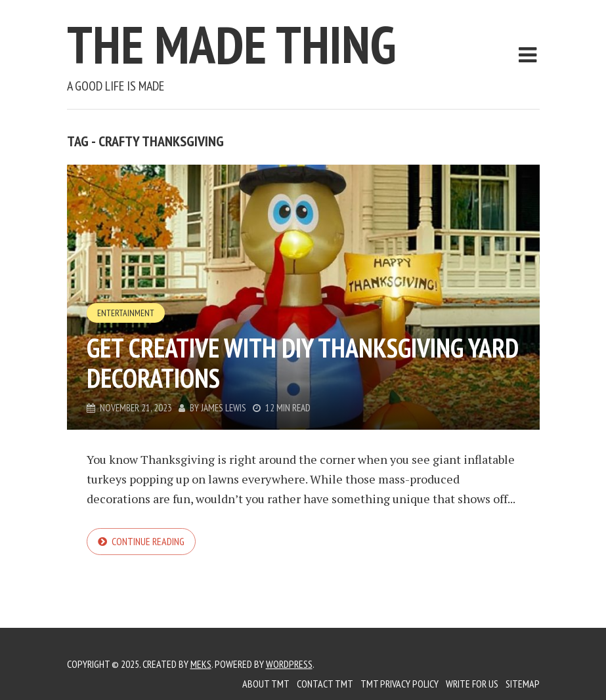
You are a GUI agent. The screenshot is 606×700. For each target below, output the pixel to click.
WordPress (289, 664)
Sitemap (523, 684)
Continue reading (148, 541)
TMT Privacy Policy (400, 684)
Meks (201, 664)
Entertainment (126, 313)
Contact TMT (325, 684)
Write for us (472, 684)
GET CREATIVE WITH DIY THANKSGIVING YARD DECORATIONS (303, 363)
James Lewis (224, 408)
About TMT (266, 684)
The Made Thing (231, 44)
